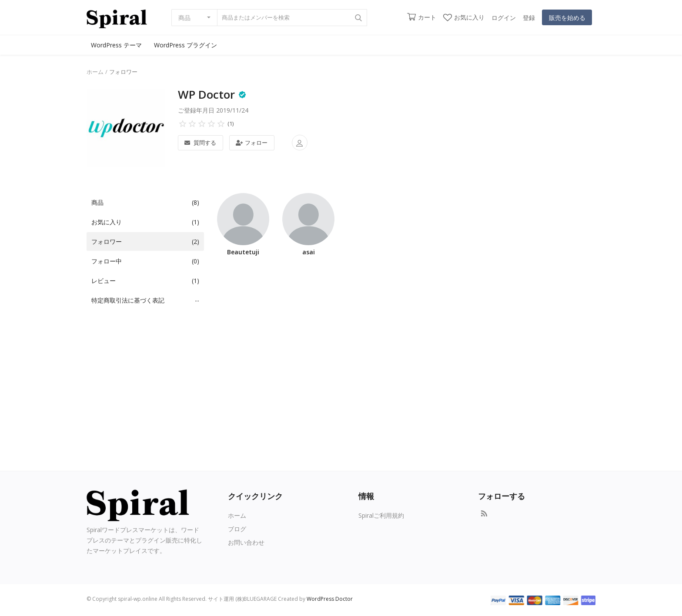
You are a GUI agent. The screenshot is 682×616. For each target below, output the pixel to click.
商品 (184, 18)
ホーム (95, 72)
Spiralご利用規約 (381, 515)
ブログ (237, 529)
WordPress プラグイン (186, 45)
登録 (529, 18)
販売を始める (567, 18)
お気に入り (464, 17)
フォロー (252, 143)
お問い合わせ (246, 542)
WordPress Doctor (330, 599)
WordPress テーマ (116, 45)
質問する (200, 143)
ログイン (504, 18)
